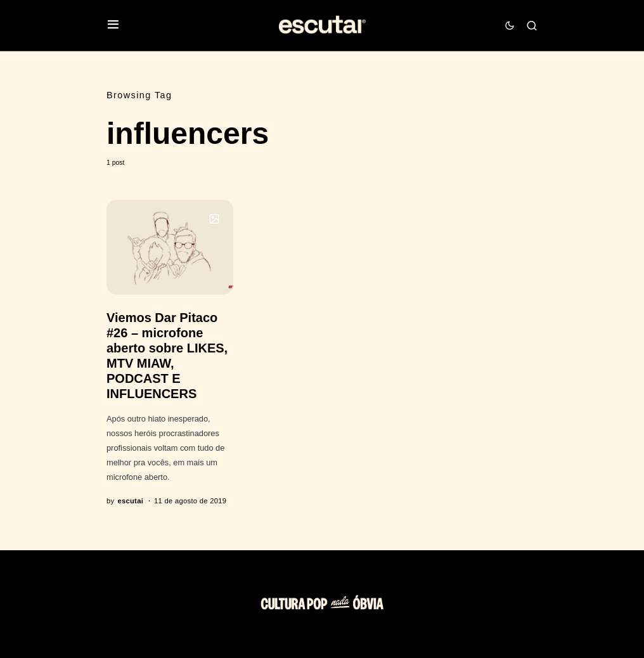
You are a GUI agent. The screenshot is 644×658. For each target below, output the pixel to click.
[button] (113, 26)
